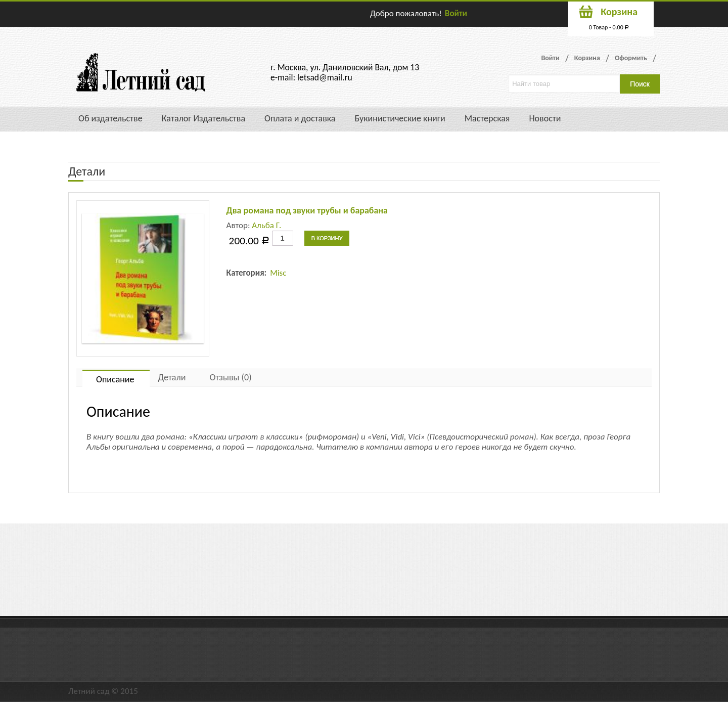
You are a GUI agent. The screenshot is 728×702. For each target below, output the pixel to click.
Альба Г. (266, 225)
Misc (278, 273)
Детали (172, 377)
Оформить (631, 58)
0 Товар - (609, 27)
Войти (456, 13)
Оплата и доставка (300, 118)
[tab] (116, 378)
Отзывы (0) (230, 377)
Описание (115, 379)
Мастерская (487, 118)
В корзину (327, 238)
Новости (545, 118)
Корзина (587, 58)
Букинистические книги (400, 118)
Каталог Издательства (203, 118)
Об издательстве (110, 118)
